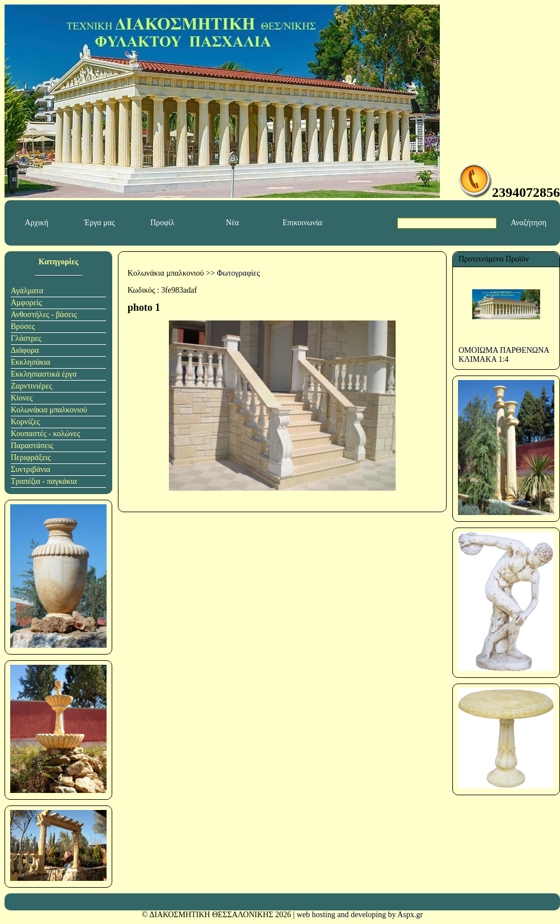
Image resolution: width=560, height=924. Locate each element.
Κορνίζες (25, 422)
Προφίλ (162, 223)
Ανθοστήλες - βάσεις (44, 315)
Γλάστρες (26, 338)
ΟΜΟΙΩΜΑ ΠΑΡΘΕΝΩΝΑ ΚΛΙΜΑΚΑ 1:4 (504, 355)
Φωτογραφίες (239, 273)
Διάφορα (25, 350)
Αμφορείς (26, 303)
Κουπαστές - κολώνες (45, 434)
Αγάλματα (27, 291)
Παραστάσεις (32, 446)
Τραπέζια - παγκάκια (44, 481)
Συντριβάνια (31, 469)
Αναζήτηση (529, 223)
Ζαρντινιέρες (31, 386)
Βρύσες (23, 326)
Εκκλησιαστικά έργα (44, 374)
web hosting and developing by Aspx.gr (359, 915)
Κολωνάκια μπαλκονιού (49, 410)
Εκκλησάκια (31, 362)
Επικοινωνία (303, 223)
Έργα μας (99, 223)
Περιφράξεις (31, 457)
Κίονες (22, 398)
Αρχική (37, 223)
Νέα (232, 223)
